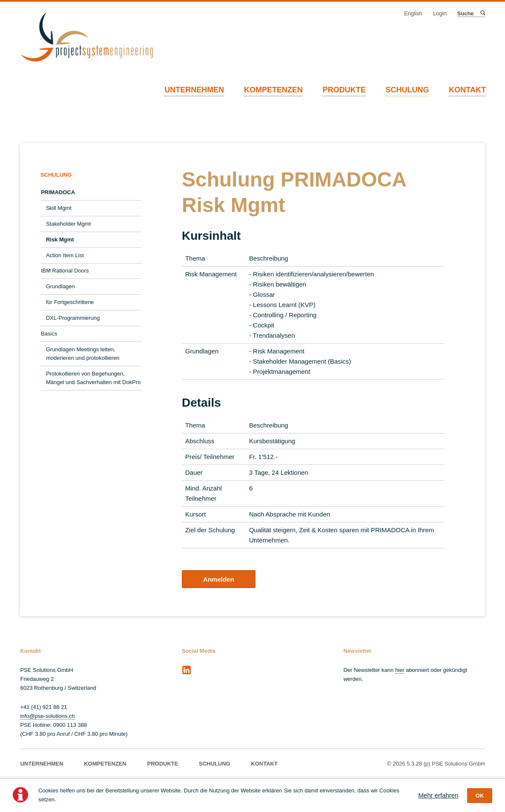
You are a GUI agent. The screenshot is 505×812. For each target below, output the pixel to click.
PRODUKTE (344, 90)
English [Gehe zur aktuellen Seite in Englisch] (413, 13)
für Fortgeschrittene (70, 302)
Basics (49, 334)
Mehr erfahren (438, 795)
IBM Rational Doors (65, 271)
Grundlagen (60, 286)
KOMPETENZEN (273, 90)
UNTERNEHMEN (194, 90)
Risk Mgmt (60, 240)
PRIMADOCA (58, 192)
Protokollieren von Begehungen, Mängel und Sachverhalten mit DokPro (93, 378)
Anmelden (219, 579)
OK (480, 796)
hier (400, 670)
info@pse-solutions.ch (47, 716)
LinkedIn (187, 670)
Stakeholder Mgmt (69, 224)
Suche (482, 13)
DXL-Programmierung (73, 318)
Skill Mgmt (59, 208)
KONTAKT (467, 90)
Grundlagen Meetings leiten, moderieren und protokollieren (83, 354)
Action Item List (65, 255)
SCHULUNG (407, 90)
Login (440, 13)
